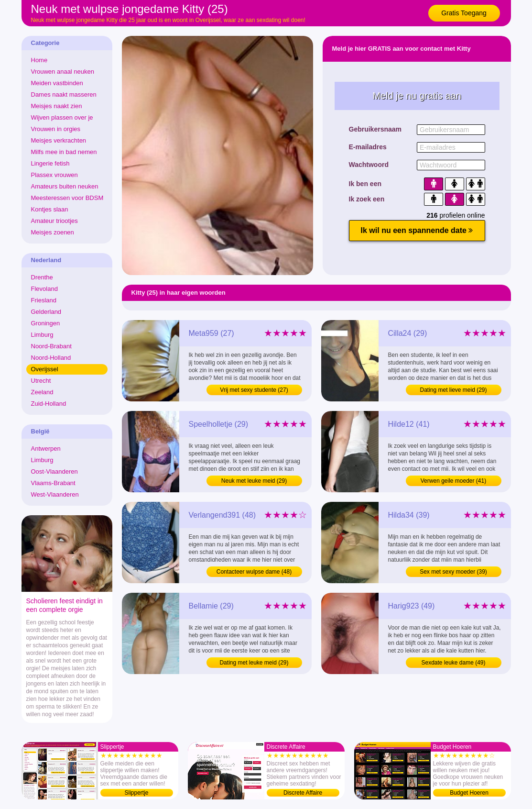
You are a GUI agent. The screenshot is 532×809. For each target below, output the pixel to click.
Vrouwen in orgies (56, 129)
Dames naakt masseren (64, 94)
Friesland (44, 300)
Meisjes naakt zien (57, 106)
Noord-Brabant (51, 346)
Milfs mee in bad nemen (64, 152)
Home (39, 60)
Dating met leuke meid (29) (254, 663)
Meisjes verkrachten (59, 140)
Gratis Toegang (464, 13)
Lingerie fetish (50, 163)
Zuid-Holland (49, 404)
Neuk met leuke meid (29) (254, 481)
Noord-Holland (51, 358)
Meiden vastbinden (57, 83)
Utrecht (41, 381)
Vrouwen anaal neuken (63, 72)
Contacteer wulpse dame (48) (254, 572)
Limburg (42, 335)
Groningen (46, 323)
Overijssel (45, 369)
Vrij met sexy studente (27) (254, 390)
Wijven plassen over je (62, 117)
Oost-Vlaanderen (54, 471)
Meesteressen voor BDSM (67, 198)
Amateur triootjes (54, 221)
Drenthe (42, 277)
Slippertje (136, 793)
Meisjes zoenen (53, 232)
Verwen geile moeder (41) (453, 481)
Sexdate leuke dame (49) (453, 663)
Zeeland (42, 392)
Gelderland (46, 312)
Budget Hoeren (469, 793)
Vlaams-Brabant (53, 483)
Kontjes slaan (50, 209)
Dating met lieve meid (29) (453, 390)
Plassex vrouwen (54, 175)
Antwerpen (46, 449)
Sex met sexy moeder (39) (453, 572)
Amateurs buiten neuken (65, 186)
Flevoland (44, 289)
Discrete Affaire (303, 793)
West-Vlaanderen (55, 494)
